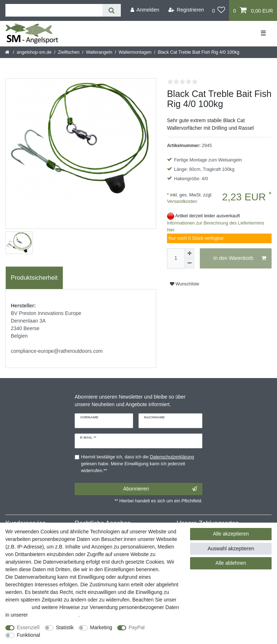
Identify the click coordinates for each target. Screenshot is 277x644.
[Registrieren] (186, 10)
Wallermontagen (135, 52)
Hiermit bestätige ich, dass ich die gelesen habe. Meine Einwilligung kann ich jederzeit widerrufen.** (138, 464)
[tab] (34, 278)
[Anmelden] (145, 10)
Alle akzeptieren (231, 534)
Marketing (101, 627)
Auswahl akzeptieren (231, 548)
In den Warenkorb (240, 258)
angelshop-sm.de (34, 52)
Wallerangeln (99, 52)
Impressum (18, 607)
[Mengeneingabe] (176, 258)
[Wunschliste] (219, 10)
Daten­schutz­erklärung (54, 615)
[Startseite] (8, 52)
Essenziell (28, 627)
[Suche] (112, 10)
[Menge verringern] (189, 263)
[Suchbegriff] (54, 10)
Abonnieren (160, 489)
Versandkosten (182, 201)
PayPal (137, 627)
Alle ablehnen (231, 563)
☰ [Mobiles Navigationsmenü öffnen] (263, 33)
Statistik (65, 627)
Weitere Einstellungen (71, 635)
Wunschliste (184, 284)
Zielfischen (69, 52)
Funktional (29, 635)
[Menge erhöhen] (189, 253)
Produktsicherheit (34, 278)
